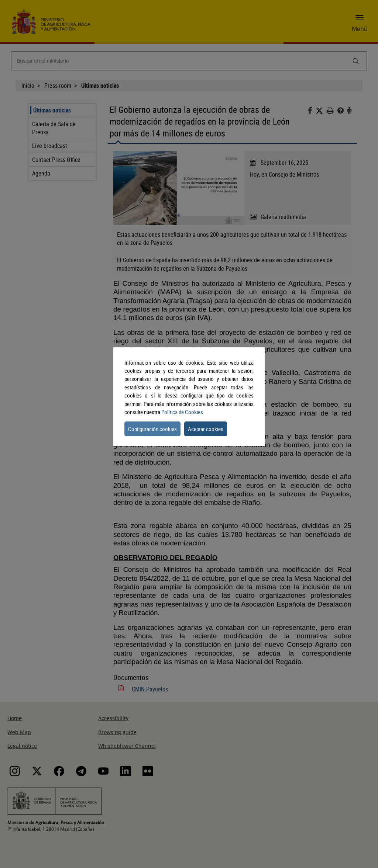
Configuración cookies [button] (152, 429)
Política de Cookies (182, 412)
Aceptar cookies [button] (206, 429)
